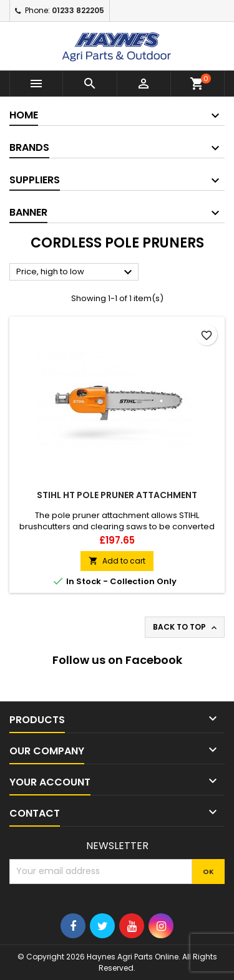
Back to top (186, 627)
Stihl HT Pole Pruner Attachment (117, 495)
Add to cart (117, 561)
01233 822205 (78, 10)
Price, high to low (76, 272)
